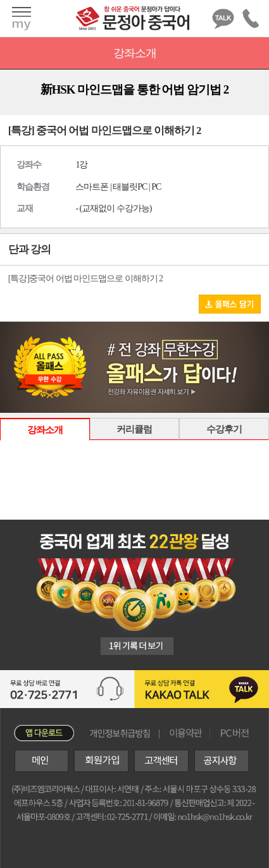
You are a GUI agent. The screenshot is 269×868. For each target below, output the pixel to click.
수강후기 (224, 429)
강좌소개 (45, 430)
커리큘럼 (134, 429)
